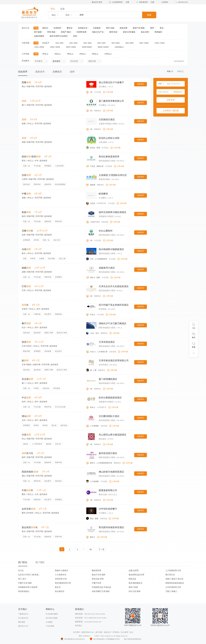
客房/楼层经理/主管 (63, 583)
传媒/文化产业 (98, 32)
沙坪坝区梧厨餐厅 (108, 509)
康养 (152, 28)
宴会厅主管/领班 (99, 575)
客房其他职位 (24, 591)
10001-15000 (160, 43)
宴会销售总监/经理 (136, 575)
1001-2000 (60, 43)
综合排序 (23, 72)
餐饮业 (70, 28)
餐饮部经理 (96, 570)
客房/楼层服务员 (135, 583)
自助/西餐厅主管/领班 (101, 591)
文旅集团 (97, 28)
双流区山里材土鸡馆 (109, 138)
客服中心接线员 (61, 570)
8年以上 (96, 54)
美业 (162, 28)
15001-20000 (40, 47)
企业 (62, 9)
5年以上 (84, 54)
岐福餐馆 (103, 194)
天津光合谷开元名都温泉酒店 (114, 286)
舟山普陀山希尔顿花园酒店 (112, 435)
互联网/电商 (81, 32)
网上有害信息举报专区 (133, 639)
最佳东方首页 (97, 2)
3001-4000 (88, 43)
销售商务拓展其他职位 (175, 583)
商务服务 (158, 32)
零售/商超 (51, 32)
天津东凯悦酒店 (107, 342)
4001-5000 (102, 43)
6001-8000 (130, 43)
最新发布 (40, 72)
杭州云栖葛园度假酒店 (110, 398)
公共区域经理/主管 (173, 587)
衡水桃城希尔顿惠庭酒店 (111, 249)
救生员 (58, 587)
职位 (53, 9)
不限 (36, 28)
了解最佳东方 (23, 614)
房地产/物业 (66, 32)
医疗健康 (38, 32)
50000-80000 (88, 47)
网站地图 (22, 622)
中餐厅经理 (96, 583)
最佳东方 (108, 632)
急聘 (72, 72)
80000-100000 (104, 47)
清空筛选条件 (179, 61)
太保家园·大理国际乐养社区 (113, 175)
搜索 (149, 15)
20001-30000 (56, 47)
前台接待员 (60, 591)
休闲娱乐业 (83, 28)
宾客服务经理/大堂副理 (28, 587)
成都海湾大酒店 (107, 268)
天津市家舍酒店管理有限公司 (114, 361)
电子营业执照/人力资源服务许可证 (104, 639)
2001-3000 (74, 43)
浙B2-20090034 (84, 636)
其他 (75, 36)
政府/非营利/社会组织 (59, 36)
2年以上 (59, 54)
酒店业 (45, 28)
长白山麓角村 (106, 231)
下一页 (101, 549)
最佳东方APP (23, 626)
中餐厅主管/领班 (25, 583)
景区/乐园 (110, 28)
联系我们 (79, 626)
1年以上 (46, 54)
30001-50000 (72, 47)
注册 (127, 2)
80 (91, 549)
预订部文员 (170, 575)
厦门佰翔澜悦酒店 (108, 379)
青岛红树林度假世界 (109, 157)
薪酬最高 (57, 72)
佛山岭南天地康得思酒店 (111, 472)
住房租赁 (57, 28)
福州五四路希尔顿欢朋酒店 (112, 212)
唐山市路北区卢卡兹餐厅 (111, 82)
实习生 (21, 570)
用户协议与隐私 (52, 618)
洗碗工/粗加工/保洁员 (174, 579)
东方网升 (77, 632)
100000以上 (120, 47)
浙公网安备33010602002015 (73, 639)
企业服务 (49, 622)
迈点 (131, 632)
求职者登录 (143, 2)
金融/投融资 (39, 36)
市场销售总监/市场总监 (101, 587)
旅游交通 (123, 28)
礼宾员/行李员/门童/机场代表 (29, 575)
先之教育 (125, 632)
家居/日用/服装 (129, 32)
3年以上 (71, 54)
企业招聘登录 (117, 2)
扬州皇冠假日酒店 (108, 453)
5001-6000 (117, 43)
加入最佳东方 (23, 618)
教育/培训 (113, 32)
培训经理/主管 (61, 579)
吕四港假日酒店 (107, 120)
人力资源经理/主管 (173, 570)
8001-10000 (145, 43)
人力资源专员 (61, 575)
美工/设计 (22, 579)
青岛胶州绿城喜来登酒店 (111, 527)
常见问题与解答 (52, 614)
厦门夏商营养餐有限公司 (111, 101)
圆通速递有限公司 (108, 490)
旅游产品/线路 (139, 28)
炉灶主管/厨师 (135, 591)
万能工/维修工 (171, 591)
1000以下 (47, 43)
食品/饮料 (145, 32)
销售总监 (132, 579)
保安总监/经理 (98, 579)
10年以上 (109, 54)
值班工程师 (133, 587)
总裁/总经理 (134, 570)
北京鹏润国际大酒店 (109, 416)
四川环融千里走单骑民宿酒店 (114, 305)
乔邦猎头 (116, 632)
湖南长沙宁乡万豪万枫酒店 (112, 323)
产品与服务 (50, 626)
